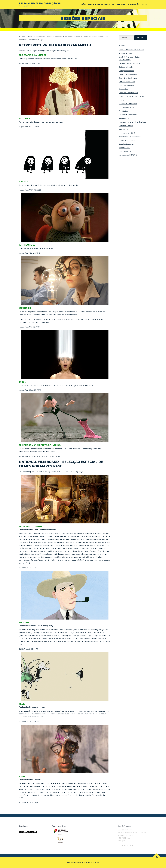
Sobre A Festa (125, 148)
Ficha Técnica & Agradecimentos (132, 96)
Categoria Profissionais (128, 74)
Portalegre (123, 129)
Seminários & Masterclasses (130, 137)
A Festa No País (125, 53)
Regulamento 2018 (127, 133)
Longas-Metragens (127, 107)
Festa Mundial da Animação (126, 4)
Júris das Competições (128, 104)
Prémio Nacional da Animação (95, 4)
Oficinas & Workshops (128, 115)
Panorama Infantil (126, 118)
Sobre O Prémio (126, 151)
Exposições (124, 89)
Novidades (123, 111)
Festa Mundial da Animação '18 (40, 3)
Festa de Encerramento (129, 93)
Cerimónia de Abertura (128, 78)
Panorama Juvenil (126, 126)
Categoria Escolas (126, 67)
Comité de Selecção (127, 82)
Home (144, 4)
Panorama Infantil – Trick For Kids (132, 122)
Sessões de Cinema (127, 140)
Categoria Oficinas (126, 71)
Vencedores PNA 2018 (128, 155)
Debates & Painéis (126, 85)
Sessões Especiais (126, 144)
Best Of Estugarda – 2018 (129, 63)
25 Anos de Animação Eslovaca (131, 50)
